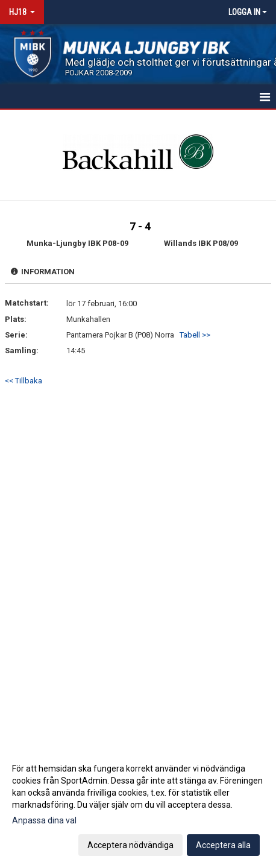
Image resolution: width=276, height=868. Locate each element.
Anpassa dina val (44, 820)
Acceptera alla (223, 845)
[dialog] (138, 806)
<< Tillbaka (24, 381)
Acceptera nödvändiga (130, 845)
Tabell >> (195, 335)
